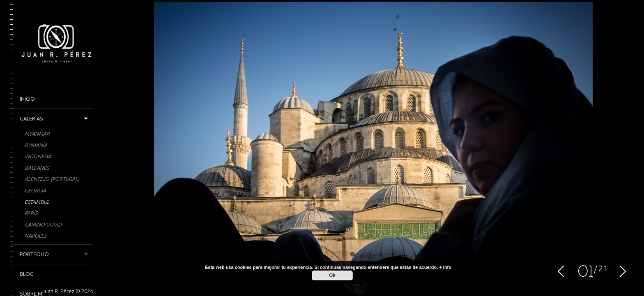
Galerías (31, 118)
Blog (27, 274)
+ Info (445, 267)
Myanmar (37, 134)
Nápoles (36, 236)
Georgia (35, 190)
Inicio (27, 99)
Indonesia (38, 156)
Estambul (37, 202)
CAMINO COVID (43, 224)
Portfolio (34, 254)
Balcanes (37, 168)
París (31, 213)
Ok (332, 275)
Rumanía (36, 145)
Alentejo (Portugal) (52, 179)
